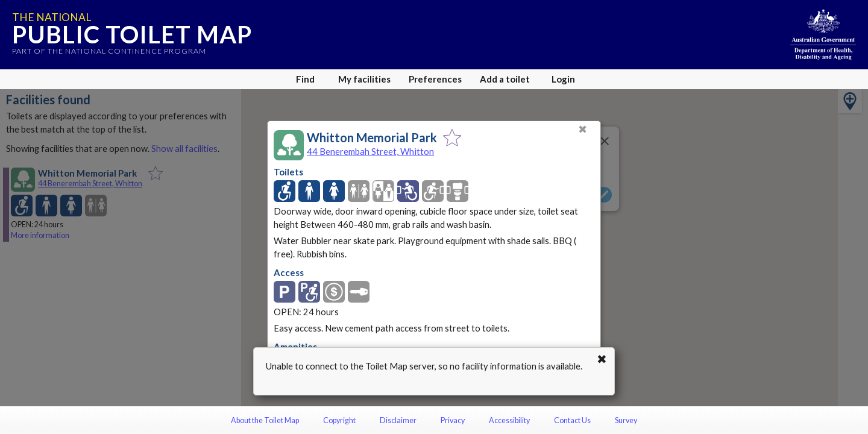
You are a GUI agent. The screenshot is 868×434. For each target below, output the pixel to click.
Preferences (435, 79)
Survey (626, 420)
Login (563, 79)
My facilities (364, 79)
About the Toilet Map (265, 420)
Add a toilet (505, 79)
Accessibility (509, 420)
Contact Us (572, 420)
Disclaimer (398, 420)
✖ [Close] (583, 129)
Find (305, 79)
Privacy (453, 420)
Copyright (339, 420)
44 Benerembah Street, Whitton (370, 151)
